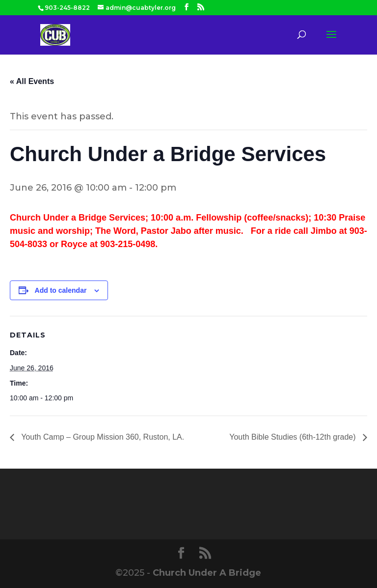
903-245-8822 (67, 8)
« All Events (32, 81)
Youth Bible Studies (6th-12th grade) (294, 437)
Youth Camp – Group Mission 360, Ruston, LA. (102, 437)
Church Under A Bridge (207, 573)
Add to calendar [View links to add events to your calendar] (61, 290)
